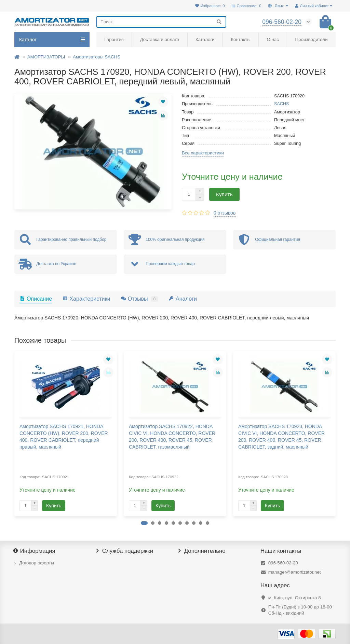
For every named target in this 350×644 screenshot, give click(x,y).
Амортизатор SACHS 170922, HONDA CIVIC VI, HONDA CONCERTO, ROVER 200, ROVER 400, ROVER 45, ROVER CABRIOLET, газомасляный (172, 437)
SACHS (282, 104)
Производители (312, 39)
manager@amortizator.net (295, 572)
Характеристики (86, 299)
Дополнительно (202, 551)
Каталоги (205, 39)
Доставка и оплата (160, 39)
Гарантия (114, 39)
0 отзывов (225, 213)
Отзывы (139, 299)
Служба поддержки (125, 551)
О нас (273, 39)
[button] (144, 523)
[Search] (161, 22)
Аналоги (183, 299)
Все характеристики (203, 153)
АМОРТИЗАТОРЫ (46, 57)
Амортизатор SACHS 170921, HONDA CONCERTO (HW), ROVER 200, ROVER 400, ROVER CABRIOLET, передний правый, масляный (64, 437)
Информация (35, 551)
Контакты (240, 39)
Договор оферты (37, 563)
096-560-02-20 (283, 563)
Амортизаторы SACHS (97, 57)
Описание (36, 299)
